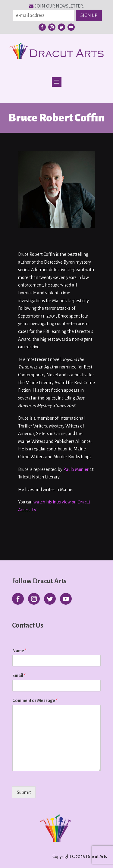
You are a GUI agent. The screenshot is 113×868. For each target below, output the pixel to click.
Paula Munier (76, 469)
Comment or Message (35, 700)
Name (19, 651)
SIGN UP (89, 15)
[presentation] (51, 800)
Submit (24, 792)
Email (19, 675)
